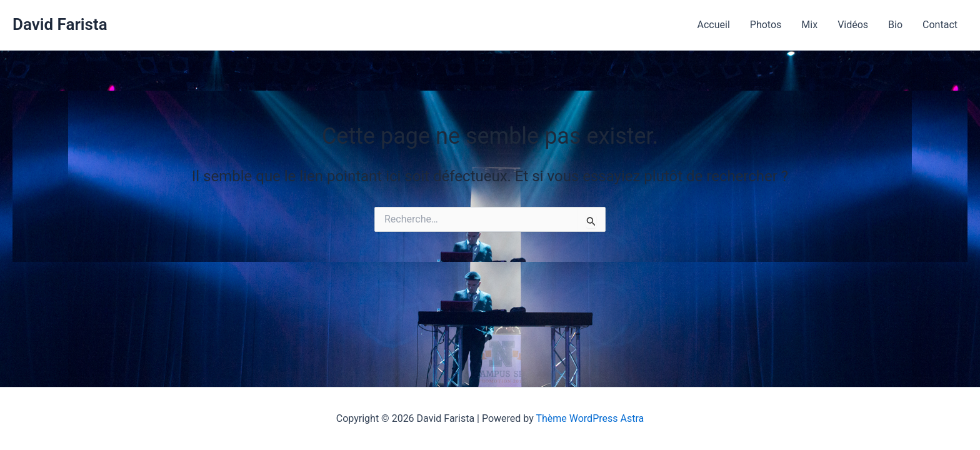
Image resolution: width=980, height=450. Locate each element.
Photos (766, 25)
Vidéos (853, 25)
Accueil (714, 25)
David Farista (60, 24)
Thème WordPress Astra (590, 418)
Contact (940, 25)
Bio (895, 25)
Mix (809, 25)
